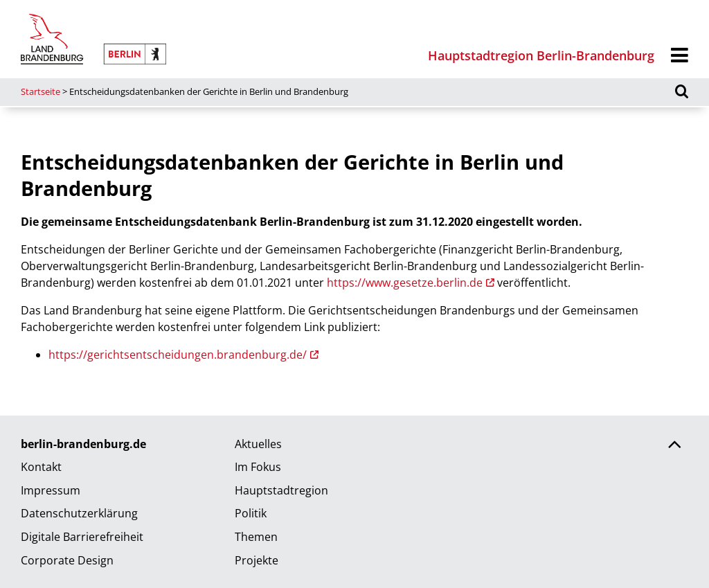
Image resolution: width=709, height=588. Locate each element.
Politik (251, 513)
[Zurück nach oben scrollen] (674, 446)
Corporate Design (67, 560)
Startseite (41, 91)
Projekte (257, 560)
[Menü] (680, 56)
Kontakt (41, 467)
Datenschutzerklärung (79, 513)
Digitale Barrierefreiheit (82, 537)
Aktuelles (258, 444)
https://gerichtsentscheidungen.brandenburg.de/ (178, 355)
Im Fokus (258, 467)
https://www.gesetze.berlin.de (405, 283)
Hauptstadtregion (281, 490)
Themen (256, 537)
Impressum (51, 490)
